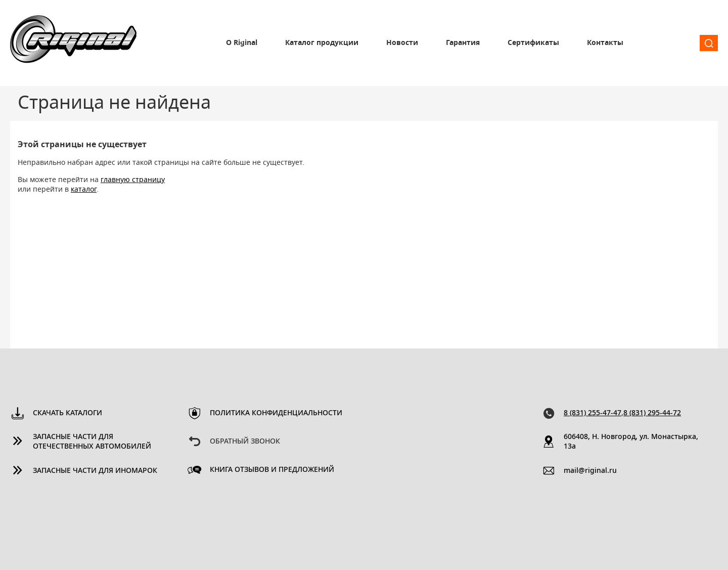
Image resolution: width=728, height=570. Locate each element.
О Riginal (242, 43)
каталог (84, 190)
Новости (402, 43)
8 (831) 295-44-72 (652, 413)
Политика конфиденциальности (276, 413)
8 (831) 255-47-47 (593, 413)
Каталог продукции (322, 43)
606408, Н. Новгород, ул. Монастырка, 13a (631, 442)
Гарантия (463, 43)
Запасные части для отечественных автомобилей (92, 442)
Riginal (73, 43)
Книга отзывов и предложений (272, 470)
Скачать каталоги (67, 413)
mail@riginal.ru (590, 471)
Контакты (605, 43)
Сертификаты (533, 43)
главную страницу (133, 180)
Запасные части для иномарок (95, 471)
